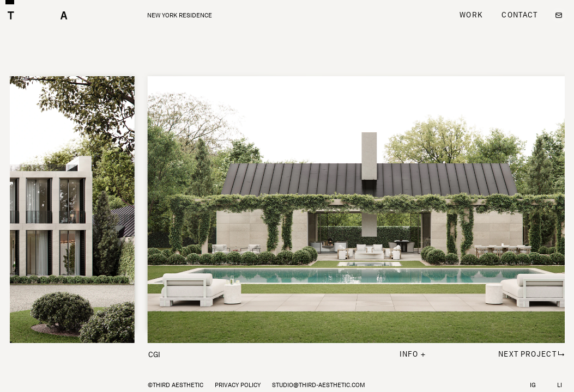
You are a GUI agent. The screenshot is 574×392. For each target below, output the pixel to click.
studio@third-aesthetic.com (319, 385)
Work (471, 15)
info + (413, 354)
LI (560, 385)
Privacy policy (238, 385)
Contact (519, 15)
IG (533, 385)
